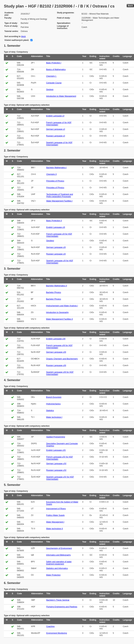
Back (130, 6)
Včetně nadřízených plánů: (17, 40)
